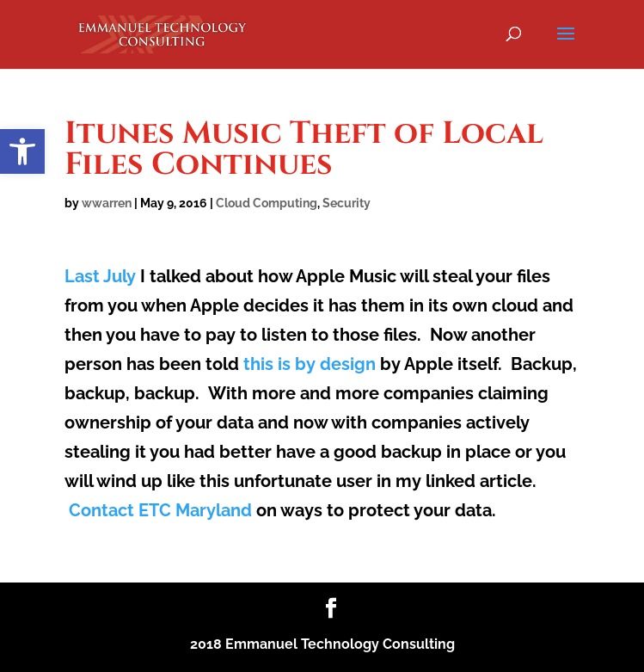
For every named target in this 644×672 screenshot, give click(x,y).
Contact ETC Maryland (160, 510)
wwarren (107, 203)
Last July (100, 276)
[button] (22, 151)
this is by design (310, 364)
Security (347, 203)
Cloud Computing (267, 203)
